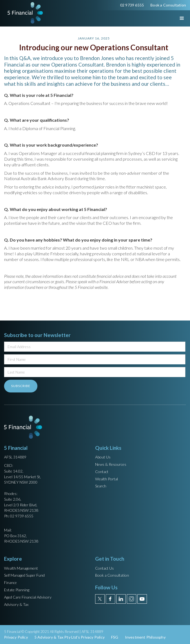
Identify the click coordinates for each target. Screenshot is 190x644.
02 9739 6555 (132, 5)
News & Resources (111, 464)
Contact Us (104, 568)
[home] (24, 13)
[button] (177, 18)
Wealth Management (21, 568)
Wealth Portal (107, 479)
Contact (102, 472)
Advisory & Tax (16, 604)
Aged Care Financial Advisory (28, 597)
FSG (115, 637)
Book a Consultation (168, 5)
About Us (103, 457)
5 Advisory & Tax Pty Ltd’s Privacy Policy (70, 637)
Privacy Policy (16, 637)
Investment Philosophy (145, 637)
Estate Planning (17, 590)
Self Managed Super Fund (24, 575)
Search (101, 486)
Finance (10, 582)
